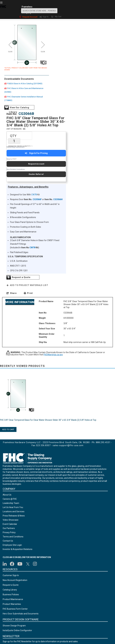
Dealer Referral (36, 174)
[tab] (20, 302)
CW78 (34, 195)
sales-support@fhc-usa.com (68, 445)
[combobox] (39, 11)
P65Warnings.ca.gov (53, 355)
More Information (20, 302)
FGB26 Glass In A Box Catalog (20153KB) (23, 84)
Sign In (46, 17)
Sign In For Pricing (36, 153)
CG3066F (37, 199)
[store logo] (3, 10)
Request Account (30, 17)
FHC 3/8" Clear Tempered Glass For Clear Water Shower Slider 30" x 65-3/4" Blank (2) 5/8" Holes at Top (48, 420)
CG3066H (58, 199)
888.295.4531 (103, 442)
